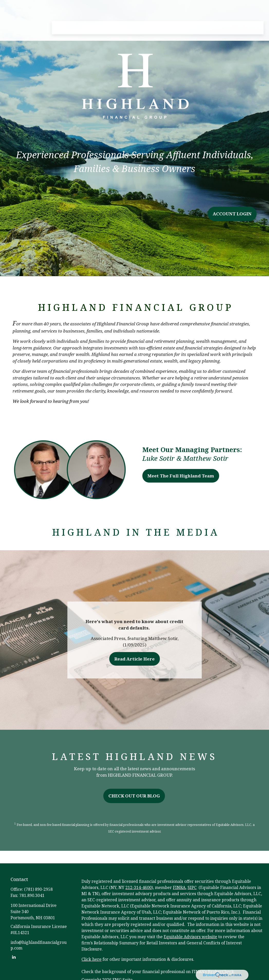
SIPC (192, 887)
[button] (60, 13)
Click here (91, 959)
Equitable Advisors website (190, 937)
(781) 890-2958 (38, 889)
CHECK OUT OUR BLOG (134, 796)
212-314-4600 (138, 887)
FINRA (179, 887)
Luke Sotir (159, 458)
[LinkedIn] (14, 957)
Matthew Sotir (206, 458)
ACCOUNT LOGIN (232, 214)
